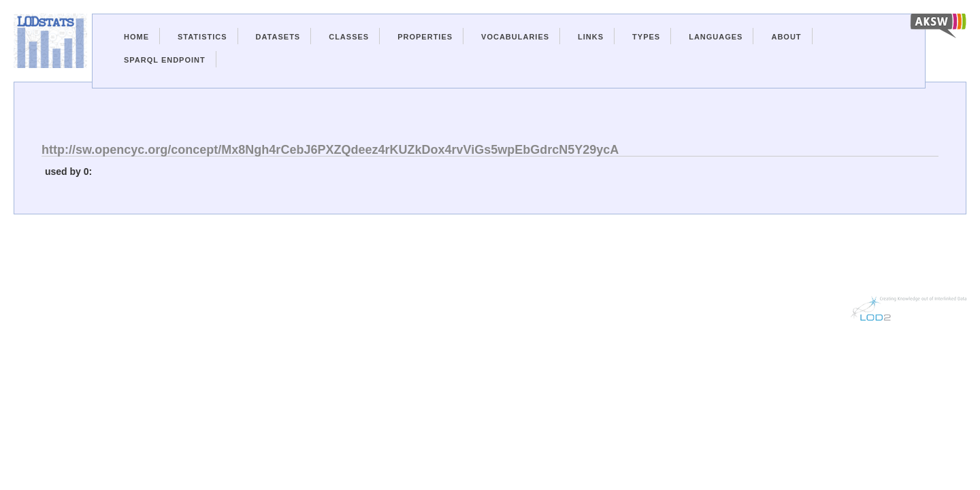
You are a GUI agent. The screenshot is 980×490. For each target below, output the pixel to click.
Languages (716, 37)
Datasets (278, 37)
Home (136, 37)
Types (646, 37)
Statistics (202, 37)
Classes (349, 37)
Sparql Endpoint (165, 60)
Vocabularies (515, 37)
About (786, 37)
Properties (425, 37)
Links (591, 37)
